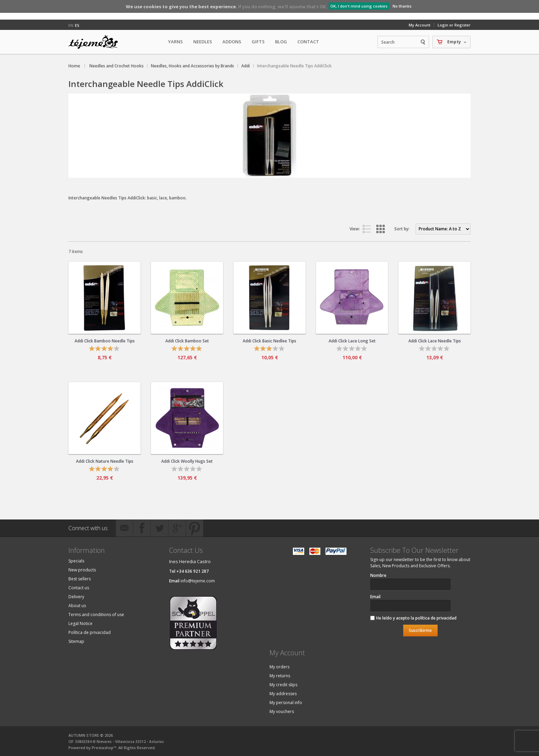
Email (375, 597)
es (77, 25)
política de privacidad (436, 618)
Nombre (378, 575)
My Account (420, 25)
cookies (152, 7)
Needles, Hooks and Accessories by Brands (192, 66)
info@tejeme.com (198, 581)
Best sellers (80, 579)
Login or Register (454, 25)
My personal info (286, 703)
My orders (279, 667)
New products (82, 570)
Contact (308, 42)
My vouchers (282, 711)
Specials (76, 561)
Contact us (79, 588)
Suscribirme (420, 630)
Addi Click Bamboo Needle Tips (105, 341)
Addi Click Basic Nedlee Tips (269, 341)
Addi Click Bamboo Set (187, 341)
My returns (280, 676)
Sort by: (402, 229)
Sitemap (76, 641)
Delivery (76, 597)
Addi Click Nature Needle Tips (105, 461)
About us (77, 606)
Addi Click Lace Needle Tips (435, 341)
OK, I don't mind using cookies (359, 6)
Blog (281, 42)
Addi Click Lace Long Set (352, 341)
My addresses (283, 694)
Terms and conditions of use (96, 615)
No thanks (402, 6)
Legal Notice (80, 623)
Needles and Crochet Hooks (117, 66)
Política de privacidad (90, 632)
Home (74, 66)
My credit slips (283, 685)
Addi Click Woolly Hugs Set (187, 461)
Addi (246, 66)
